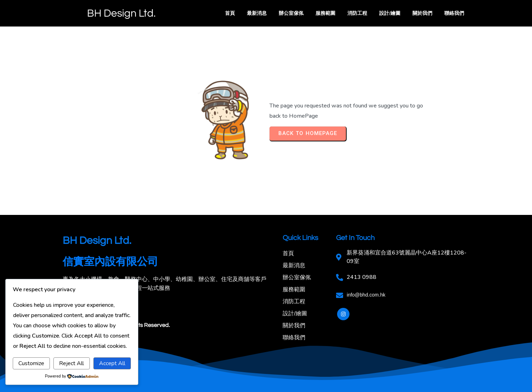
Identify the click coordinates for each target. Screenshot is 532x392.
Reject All (71, 363)
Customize (31, 363)
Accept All (112, 363)
